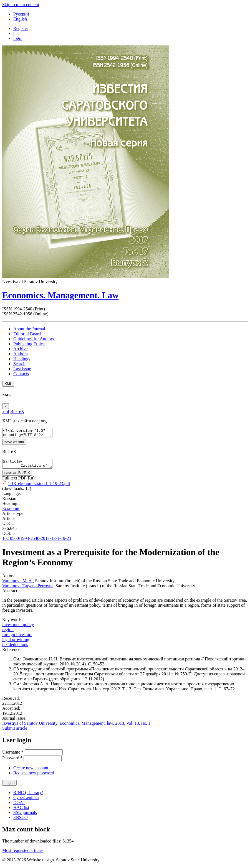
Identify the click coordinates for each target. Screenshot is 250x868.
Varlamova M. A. (17, 584)
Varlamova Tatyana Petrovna (28, 589)
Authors (21, 354)
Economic (11, 512)
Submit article (15, 732)
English (20, 19)
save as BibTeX (17, 476)
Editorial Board (27, 334)
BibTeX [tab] (17, 411)
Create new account (31, 771)
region (8, 633)
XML (8, 384)
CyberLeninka (26, 801)
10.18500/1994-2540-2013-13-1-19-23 (37, 542)
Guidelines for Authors (34, 339)
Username (13, 755)
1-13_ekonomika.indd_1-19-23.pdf (39, 487)
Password (12, 761)
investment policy (18, 628)
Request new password (34, 776)
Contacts (21, 374)
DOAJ (19, 806)
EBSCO (21, 821)
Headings (22, 359)
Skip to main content (21, 5)
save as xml (14, 444)
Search (19, 364)
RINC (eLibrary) (28, 796)
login (18, 38)
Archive (21, 349)
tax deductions (15, 648)
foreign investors (17, 638)
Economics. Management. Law (60, 295)
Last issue (22, 369)
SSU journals (25, 816)
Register (21, 28)
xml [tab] (6, 411)
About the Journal (29, 329)
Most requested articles (23, 854)
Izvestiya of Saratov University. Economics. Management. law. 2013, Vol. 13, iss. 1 (76, 727)
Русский (21, 14)
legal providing (16, 643)
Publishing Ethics (29, 344)
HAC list (21, 811)
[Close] (6, 406)
